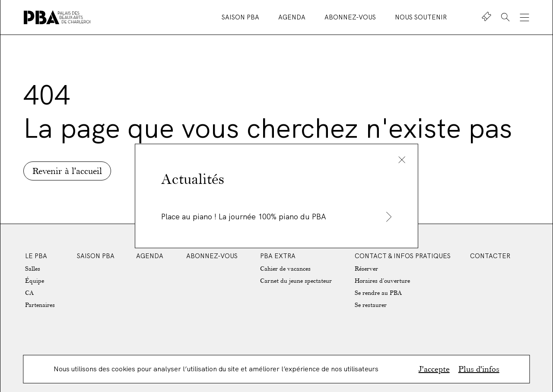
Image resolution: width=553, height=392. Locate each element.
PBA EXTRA (278, 256)
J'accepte (434, 369)
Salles (33, 269)
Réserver (366, 269)
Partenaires (40, 305)
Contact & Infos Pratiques (403, 256)
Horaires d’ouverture (382, 281)
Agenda (293, 17)
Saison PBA (241, 17)
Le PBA (36, 256)
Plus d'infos (479, 369)
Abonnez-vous (351, 17)
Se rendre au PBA (378, 293)
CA (29, 293)
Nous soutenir (421, 17)
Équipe (35, 281)
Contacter (490, 256)
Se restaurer (371, 305)
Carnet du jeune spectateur (296, 281)
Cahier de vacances (285, 269)
